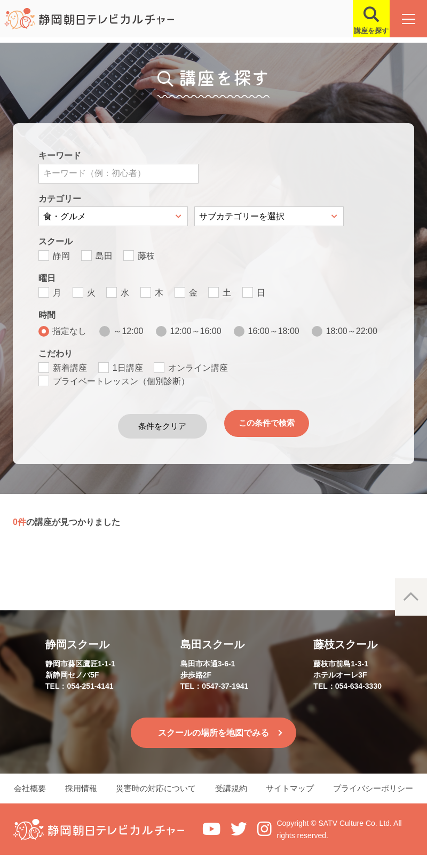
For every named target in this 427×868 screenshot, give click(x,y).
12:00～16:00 (196, 331)
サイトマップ (294, 794)
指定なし (69, 331)
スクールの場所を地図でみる (213, 730)
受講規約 (233, 794)
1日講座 (128, 368)
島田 (104, 256)
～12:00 (128, 331)
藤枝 (146, 256)
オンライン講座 (198, 368)
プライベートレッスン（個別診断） (121, 381)
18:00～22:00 (352, 331)
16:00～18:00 (274, 331)
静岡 (61, 256)
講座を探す (363, 31)
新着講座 (70, 368)
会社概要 (27, 794)
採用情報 (80, 794)
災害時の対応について (156, 794)
